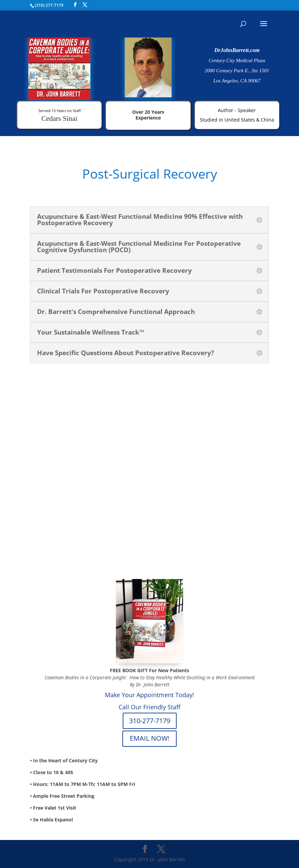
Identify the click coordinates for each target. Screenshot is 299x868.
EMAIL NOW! (149, 738)
